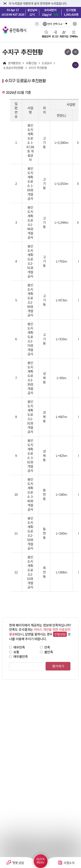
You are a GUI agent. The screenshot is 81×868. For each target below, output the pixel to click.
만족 (47, 647)
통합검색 (46, 36)
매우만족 (19, 647)
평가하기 (58, 666)
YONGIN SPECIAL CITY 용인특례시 (14, 30)
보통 (16, 652)
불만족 (49, 652)
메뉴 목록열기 (75, 65)
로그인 (55, 36)
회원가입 (64, 36)
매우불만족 (21, 656)
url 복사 (68, 52)
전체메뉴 (74, 36)
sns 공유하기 (75, 52)
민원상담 (60, 634)
